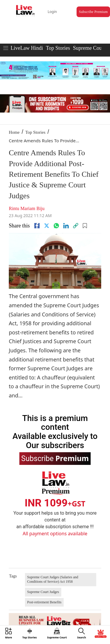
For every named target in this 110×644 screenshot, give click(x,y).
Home (14, 132)
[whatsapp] (56, 226)
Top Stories (58, 48)
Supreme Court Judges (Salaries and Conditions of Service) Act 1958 (53, 579)
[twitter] (47, 226)
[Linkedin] (66, 226)
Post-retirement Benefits (44, 602)
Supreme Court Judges (43, 592)
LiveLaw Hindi (27, 48)
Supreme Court (89, 48)
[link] (76, 226)
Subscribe (55, 458)
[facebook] (37, 226)
